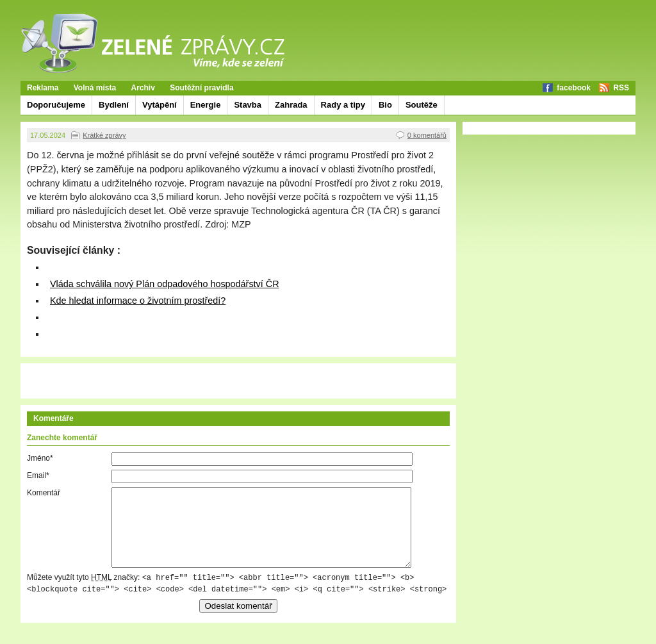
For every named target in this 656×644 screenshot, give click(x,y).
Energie (206, 105)
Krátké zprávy (104, 135)
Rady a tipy (343, 105)
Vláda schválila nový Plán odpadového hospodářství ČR (165, 284)
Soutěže (422, 105)
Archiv (143, 88)
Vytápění (160, 105)
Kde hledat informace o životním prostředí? (138, 301)
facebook (574, 88)
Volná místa (95, 88)
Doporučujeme (56, 105)
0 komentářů (427, 135)
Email (38, 475)
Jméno (40, 458)
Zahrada (291, 105)
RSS (621, 88)
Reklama (43, 88)
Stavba (248, 105)
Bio (385, 105)
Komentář (44, 493)
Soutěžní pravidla (201, 88)
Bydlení (114, 105)
